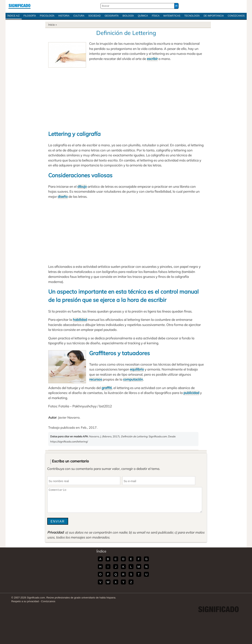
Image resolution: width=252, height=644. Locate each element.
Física (156, 16)
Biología (128, 16)
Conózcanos (236, 16)
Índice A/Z (14, 16)
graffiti (107, 388)
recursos (96, 379)
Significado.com (19, 6)
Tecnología (192, 16)
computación (133, 379)
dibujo (82, 186)
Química (143, 16)
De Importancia (214, 16)
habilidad (80, 320)
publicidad (191, 393)
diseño (63, 196)
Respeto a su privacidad (25, 601)
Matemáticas (172, 16)
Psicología (47, 16)
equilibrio (137, 369)
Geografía (112, 16)
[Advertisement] (126, 97)
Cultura (79, 16)
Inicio (51, 25)
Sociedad (94, 16)
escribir (152, 59)
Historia (64, 16)
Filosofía (30, 16)
